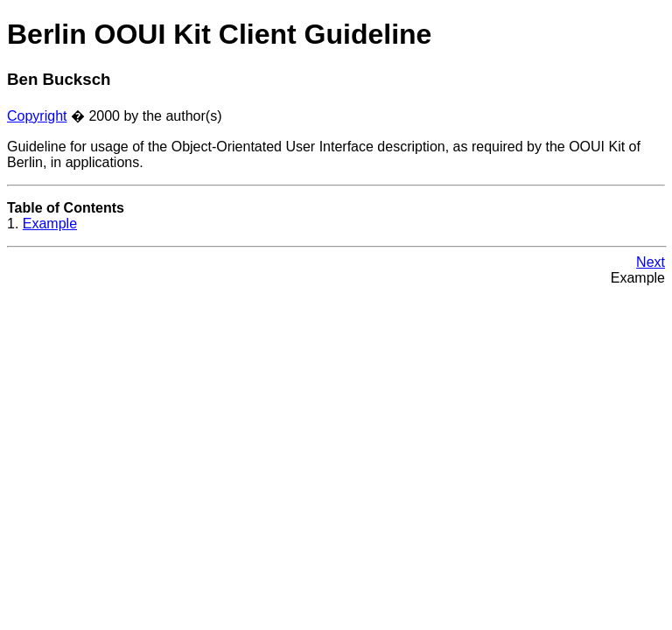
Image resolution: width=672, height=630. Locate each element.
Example (50, 224)
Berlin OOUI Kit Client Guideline (219, 34)
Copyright (37, 116)
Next (651, 262)
